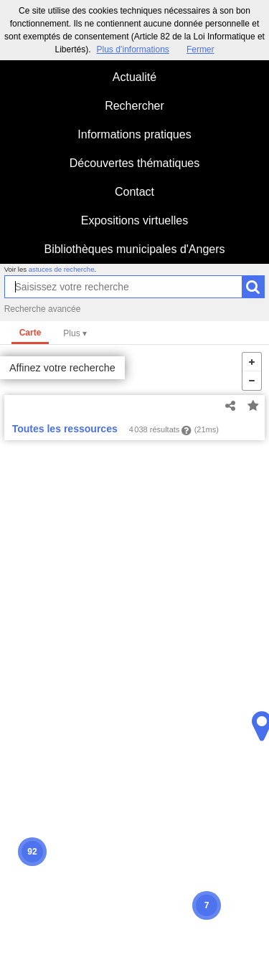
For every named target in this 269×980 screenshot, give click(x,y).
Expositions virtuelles (134, 220)
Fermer (200, 49)
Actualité (134, 77)
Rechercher (134, 106)
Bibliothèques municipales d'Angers (134, 249)
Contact (134, 192)
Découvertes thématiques (134, 163)
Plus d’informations (132, 49)
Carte (30, 333)
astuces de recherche (62, 269)
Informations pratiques (134, 134)
